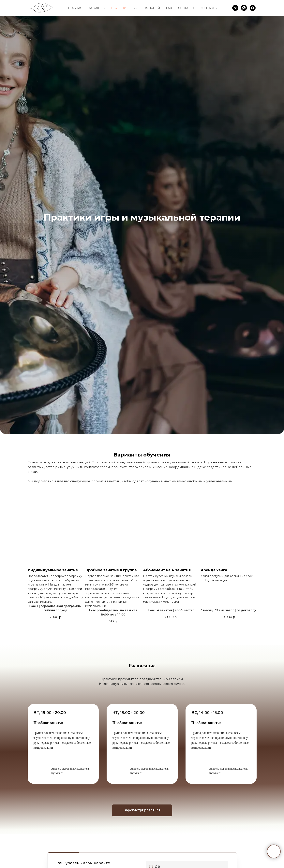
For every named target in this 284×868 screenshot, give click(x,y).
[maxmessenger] (253, 8)
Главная (75, 8)
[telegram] (235, 8)
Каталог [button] (96, 8)
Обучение (120, 8)
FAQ (169, 8)
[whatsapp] (244, 8)
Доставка (186, 8)
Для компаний (147, 8)
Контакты (209, 8)
